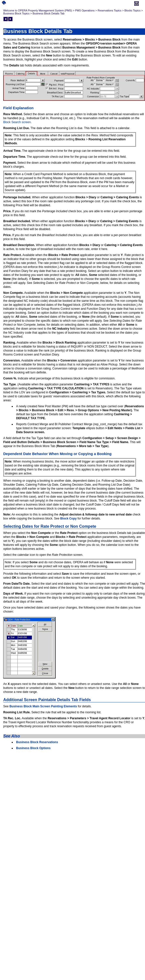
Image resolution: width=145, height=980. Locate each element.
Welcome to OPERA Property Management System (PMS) (38, 10)
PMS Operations (85, 10)
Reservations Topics (109, 10)
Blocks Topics (133, 10)
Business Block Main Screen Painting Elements (43, 706)
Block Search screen (17, 122)
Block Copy (68, 518)
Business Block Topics (16, 13)
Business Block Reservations (37, 742)
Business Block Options (33, 748)
